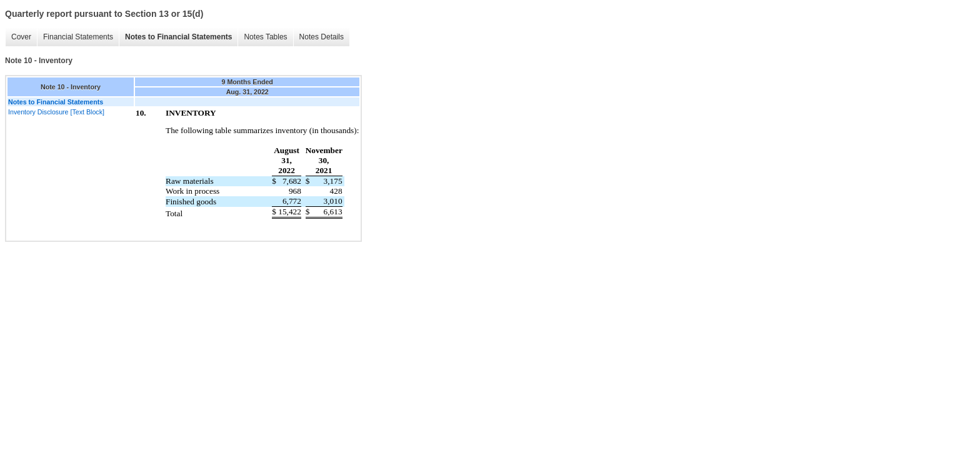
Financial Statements (78, 37)
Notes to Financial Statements (178, 37)
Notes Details (322, 37)
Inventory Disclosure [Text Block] (56, 112)
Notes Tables (265, 37)
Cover (21, 37)
